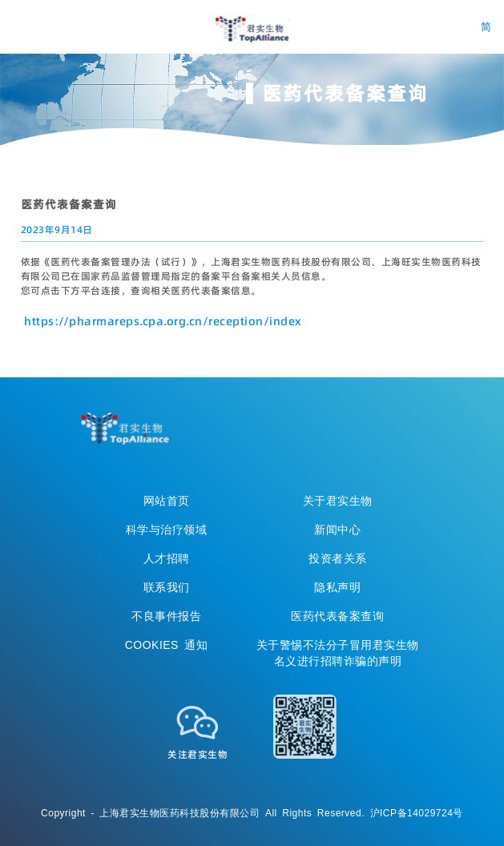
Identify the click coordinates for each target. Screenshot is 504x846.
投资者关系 (338, 558)
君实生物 (252, 29)
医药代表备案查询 (337, 616)
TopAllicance (125, 429)
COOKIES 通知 (167, 645)
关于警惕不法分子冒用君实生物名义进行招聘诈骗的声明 (338, 653)
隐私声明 (337, 587)
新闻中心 (337, 530)
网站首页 (167, 501)
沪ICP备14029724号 (417, 813)
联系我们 (167, 587)
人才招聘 (167, 558)
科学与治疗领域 (167, 530)
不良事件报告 (166, 616)
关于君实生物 (338, 501)
